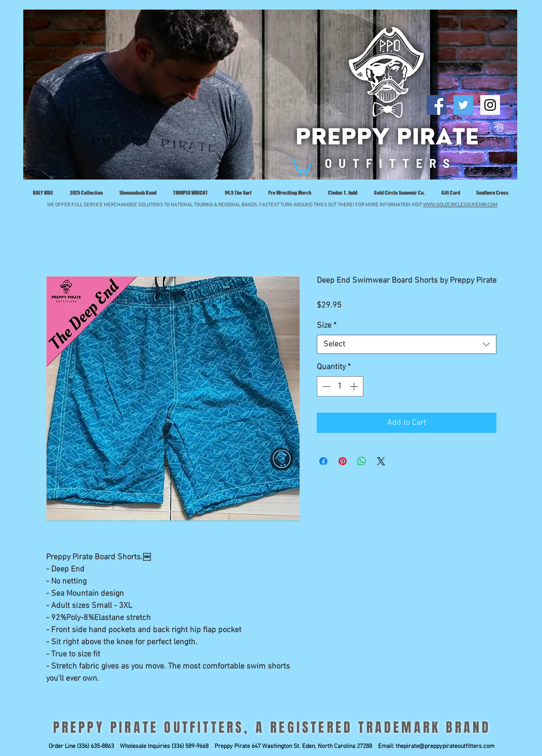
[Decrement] (325, 386)
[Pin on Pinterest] (343, 461)
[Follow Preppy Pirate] (463, 105)
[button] (301, 166)
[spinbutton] (340, 386)
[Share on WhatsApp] (362, 461)
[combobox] (407, 344)
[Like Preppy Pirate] (436, 105)
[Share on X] (381, 461)
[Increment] (355, 386)
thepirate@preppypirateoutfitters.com (445, 746)
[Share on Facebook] (323, 461)
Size (327, 326)
